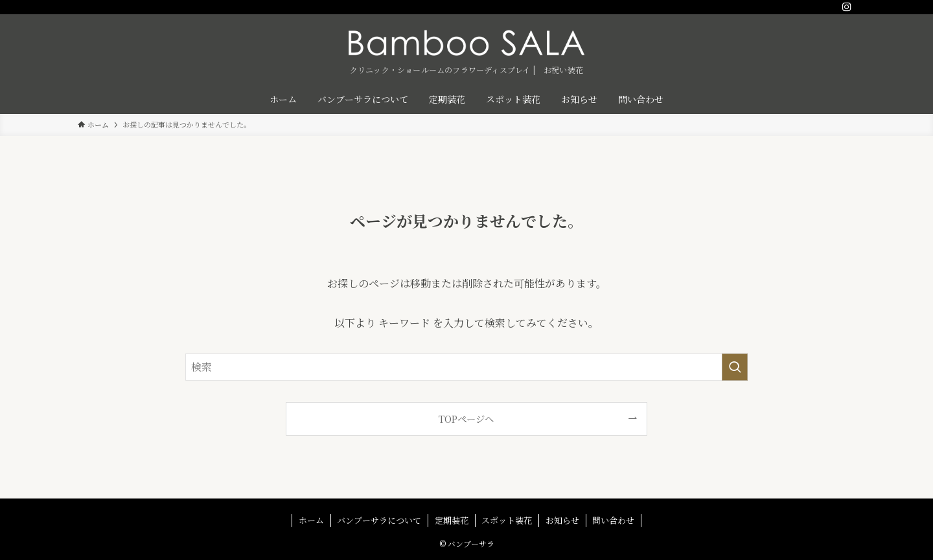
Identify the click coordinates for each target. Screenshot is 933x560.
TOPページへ (466, 419)
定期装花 (452, 520)
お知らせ (562, 520)
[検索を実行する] (735, 367)
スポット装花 (507, 520)
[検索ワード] (466, 367)
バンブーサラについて (379, 520)
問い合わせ (613, 520)
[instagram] (847, 7)
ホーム (311, 520)
